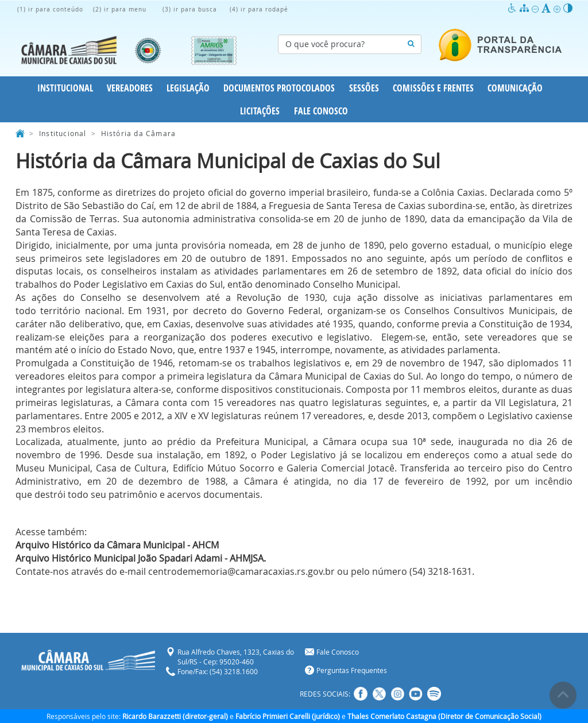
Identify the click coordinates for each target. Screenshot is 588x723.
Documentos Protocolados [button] (279, 88)
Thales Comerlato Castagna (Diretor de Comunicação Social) (444, 716)
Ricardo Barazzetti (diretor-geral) (175, 716)
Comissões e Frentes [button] (433, 88)
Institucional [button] (65, 88)
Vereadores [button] (130, 88)
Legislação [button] (188, 88)
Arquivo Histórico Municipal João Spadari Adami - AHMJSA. (141, 558)
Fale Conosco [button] (321, 111)
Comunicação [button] (515, 88)
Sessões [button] (364, 88)
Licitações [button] (260, 111)
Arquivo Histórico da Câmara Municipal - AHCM (117, 545)
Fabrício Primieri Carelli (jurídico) (288, 716)
